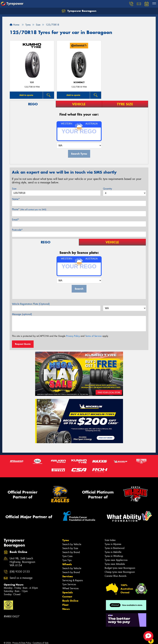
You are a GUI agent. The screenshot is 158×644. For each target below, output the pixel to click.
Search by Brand (71, 552)
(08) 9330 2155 (20, 572)
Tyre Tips (67, 560)
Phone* (29, 209)
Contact (67, 597)
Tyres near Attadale (115, 564)
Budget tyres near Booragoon (120, 568)
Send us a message (21, 578)
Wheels (67, 564)
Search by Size (70, 548)
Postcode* (17, 230)
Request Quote (23, 344)
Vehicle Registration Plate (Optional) (31, 304)
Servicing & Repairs (73, 580)
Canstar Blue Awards (116, 576)
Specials (68, 592)
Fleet (65, 605)
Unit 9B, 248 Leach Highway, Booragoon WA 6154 (22, 562)
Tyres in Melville (113, 552)
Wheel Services (70, 588)
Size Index (110, 540)
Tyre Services (69, 584)
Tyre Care (67, 556)
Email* (16, 220)
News (66, 609)
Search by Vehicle (72, 544)
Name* (16, 199)
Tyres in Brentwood (115, 548)
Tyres (66, 540)
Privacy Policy (73, 336)
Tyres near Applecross (116, 560)
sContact (79, 82)
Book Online (70, 601)
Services (68, 576)
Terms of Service (93, 336)
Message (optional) (22, 314)
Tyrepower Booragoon (79, 11)
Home (14, 25)
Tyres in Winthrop (114, 556)
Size (14, 189)
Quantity (107, 189)
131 (32, 82)
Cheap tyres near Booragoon (120, 572)
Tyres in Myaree (113, 544)
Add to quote (26, 95)
